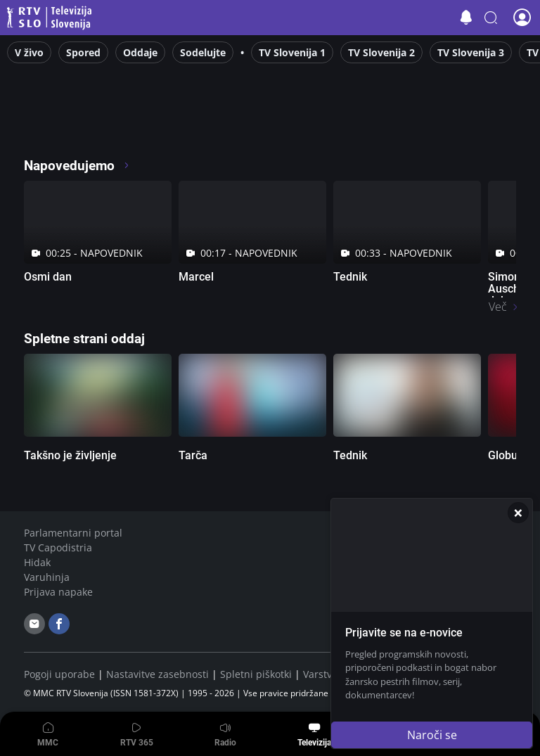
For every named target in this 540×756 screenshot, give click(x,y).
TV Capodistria (58, 547)
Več (498, 307)
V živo (29, 52)
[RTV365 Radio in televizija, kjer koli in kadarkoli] (152, 127)
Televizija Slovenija (51, 18)
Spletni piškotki (256, 674)
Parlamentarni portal (73, 533)
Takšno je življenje (70, 455)
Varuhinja (47, 577)
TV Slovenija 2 (381, 52)
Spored (83, 52)
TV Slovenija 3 (471, 52)
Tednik (350, 277)
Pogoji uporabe (59, 674)
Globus (506, 455)
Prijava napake (58, 592)
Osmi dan (48, 277)
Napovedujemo (77, 166)
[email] (34, 624)
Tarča (193, 455)
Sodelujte (203, 52)
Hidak (37, 562)
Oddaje (140, 52)
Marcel (196, 277)
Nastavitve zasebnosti (157, 674)
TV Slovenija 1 (292, 52)
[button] (491, 18)
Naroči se (432, 735)
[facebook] (59, 624)
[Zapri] (518, 513)
